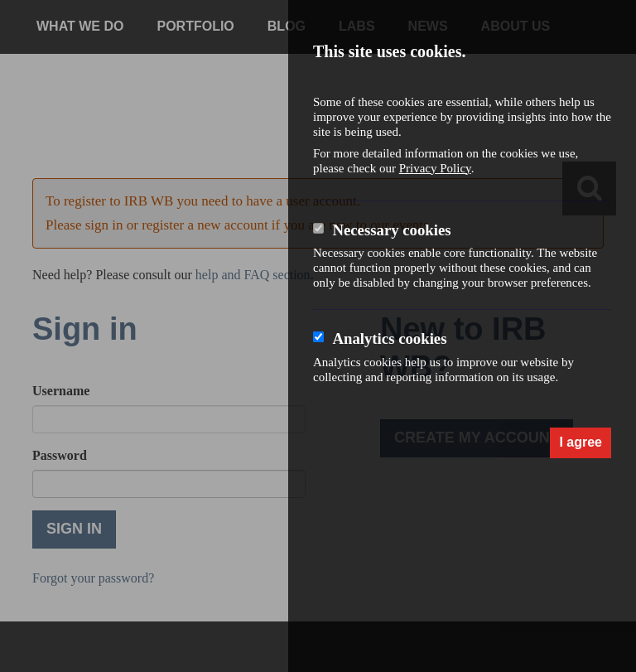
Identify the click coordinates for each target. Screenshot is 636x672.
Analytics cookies (389, 338)
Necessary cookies (391, 230)
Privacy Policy (435, 168)
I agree (581, 442)
